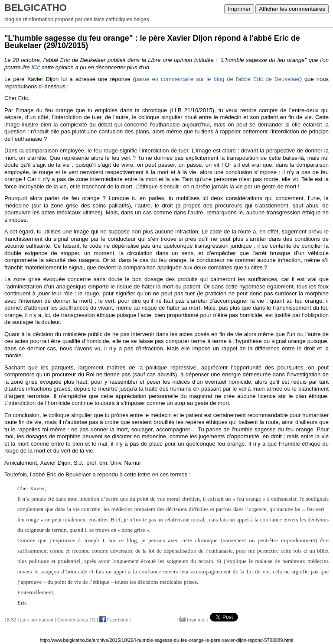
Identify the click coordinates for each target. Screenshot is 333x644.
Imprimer (239, 9)
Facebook (114, 620)
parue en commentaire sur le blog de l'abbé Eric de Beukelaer (217, 79)
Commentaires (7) (76, 620)
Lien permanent (37, 620)
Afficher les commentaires (292, 9)
